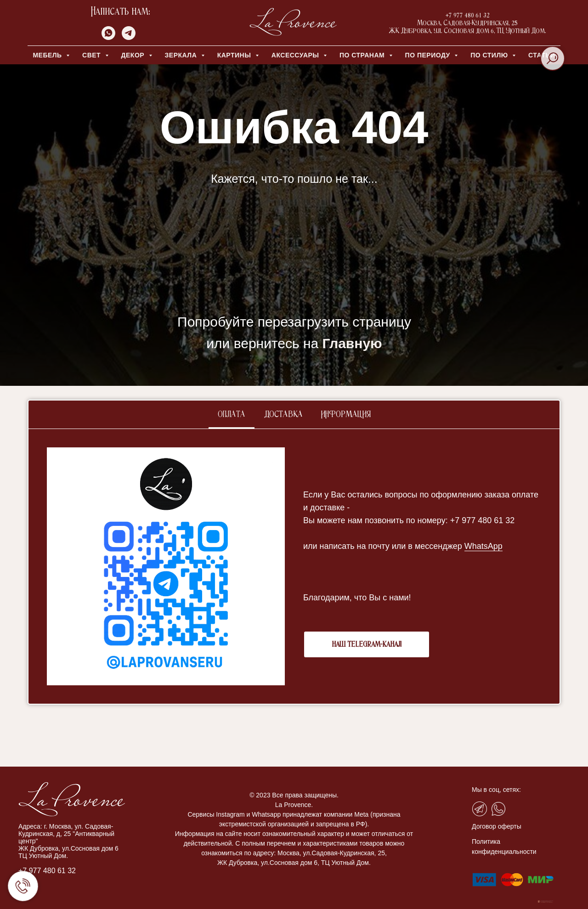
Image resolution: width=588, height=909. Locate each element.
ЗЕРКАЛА (182, 55)
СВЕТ (93, 55)
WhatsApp (483, 546)
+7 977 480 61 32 (47, 871)
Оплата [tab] (232, 415)
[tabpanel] (294, 566)
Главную (352, 343)
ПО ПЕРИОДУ (429, 55)
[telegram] (129, 37)
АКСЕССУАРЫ (296, 55)
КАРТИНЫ (235, 55)
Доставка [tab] (283, 415)
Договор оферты (497, 826)
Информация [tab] (346, 415)
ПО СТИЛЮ (490, 55)
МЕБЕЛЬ (48, 55)
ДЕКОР (134, 55)
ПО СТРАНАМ (363, 55)
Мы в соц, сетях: (496, 790)
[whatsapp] (108, 37)
